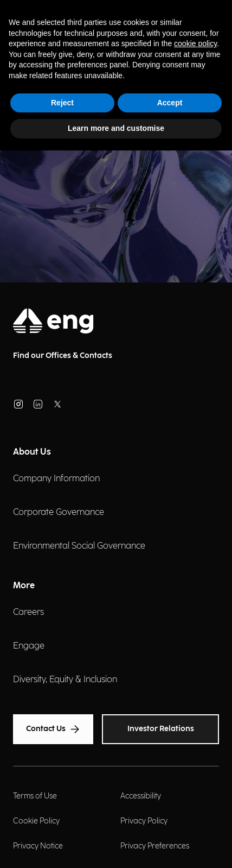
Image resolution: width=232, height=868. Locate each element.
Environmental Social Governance (79, 546)
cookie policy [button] (195, 43)
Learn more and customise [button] (116, 128)
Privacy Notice (38, 846)
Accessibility (141, 796)
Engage (29, 646)
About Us (32, 452)
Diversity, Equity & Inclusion (65, 680)
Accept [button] (170, 103)
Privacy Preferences (155, 846)
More (24, 586)
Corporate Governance (59, 512)
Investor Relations (161, 729)
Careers (28, 612)
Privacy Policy (144, 821)
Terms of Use (35, 796)
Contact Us (53, 729)
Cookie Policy (36, 821)
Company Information (56, 479)
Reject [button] (62, 103)
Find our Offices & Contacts (63, 356)
